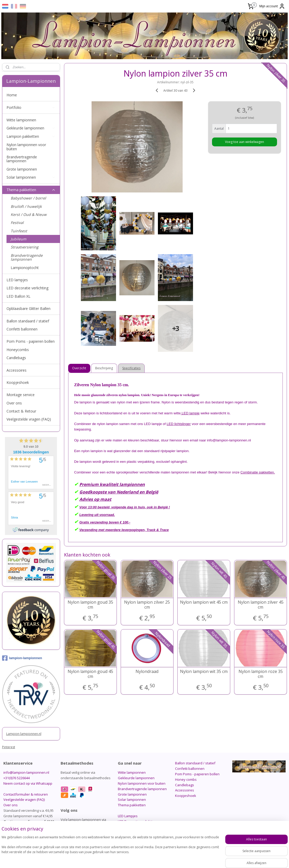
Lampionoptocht (25, 268)
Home (12, 95)
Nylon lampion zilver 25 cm (147, 605)
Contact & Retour (21, 411)
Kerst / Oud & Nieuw (29, 214)
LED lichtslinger (179, 424)
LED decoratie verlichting (27, 288)
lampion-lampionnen (22, 658)
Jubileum (18, 239)
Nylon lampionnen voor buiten (26, 147)
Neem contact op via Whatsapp (28, 783)
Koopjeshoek (18, 382)
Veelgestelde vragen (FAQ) (29, 419)
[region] (110, 850)
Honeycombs (18, 350)
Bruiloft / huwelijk (26, 206)
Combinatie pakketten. (258, 472)
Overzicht (79, 368)
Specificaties (132, 368)
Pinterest (9, 747)
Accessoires (17, 370)
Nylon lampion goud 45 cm (90, 674)
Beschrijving (104, 368)
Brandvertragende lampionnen (22, 159)
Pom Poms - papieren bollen (31, 341)
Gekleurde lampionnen (31, 128)
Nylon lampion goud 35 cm (90, 605)
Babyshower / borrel (28, 198)
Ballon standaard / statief (28, 321)
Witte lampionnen (21, 120)
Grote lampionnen (22, 169)
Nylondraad (147, 672)
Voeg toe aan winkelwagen (245, 142)
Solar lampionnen (31, 177)
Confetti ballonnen (22, 329)
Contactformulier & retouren (26, 794)
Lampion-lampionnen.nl (24, 734)
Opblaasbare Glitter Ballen (28, 308)
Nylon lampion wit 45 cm (204, 602)
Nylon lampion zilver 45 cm (261, 605)
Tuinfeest (19, 231)
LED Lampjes (128, 816)
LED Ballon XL (18, 296)
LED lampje (190, 413)
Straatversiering (25, 247)
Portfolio (31, 107)
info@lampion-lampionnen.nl (26, 772)
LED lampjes (17, 280)
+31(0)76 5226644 (17, 778)
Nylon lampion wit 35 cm (204, 672)
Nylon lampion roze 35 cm (261, 674)
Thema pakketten (31, 190)
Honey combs (186, 779)
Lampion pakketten (31, 136)
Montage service (21, 395)
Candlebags (16, 358)
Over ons (14, 403)
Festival (17, 223)
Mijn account (272, 6)
